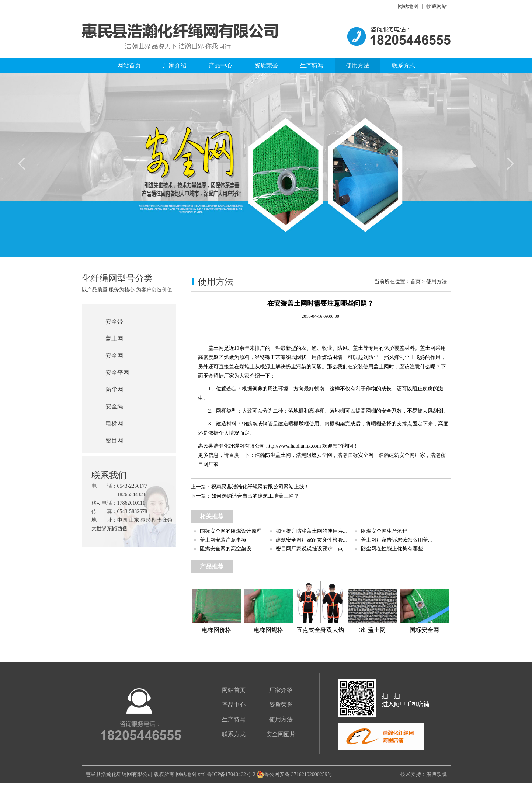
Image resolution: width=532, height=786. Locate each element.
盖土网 (114, 339)
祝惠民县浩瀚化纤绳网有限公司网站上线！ (260, 487)
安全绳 (114, 406)
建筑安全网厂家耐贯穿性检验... (311, 540)
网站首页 (129, 65)
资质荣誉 (266, 65)
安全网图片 (281, 734)
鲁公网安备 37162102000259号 (295, 774)
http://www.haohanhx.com (293, 446)
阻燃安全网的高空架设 (226, 549)
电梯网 (114, 423)
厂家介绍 (175, 65)
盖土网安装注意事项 (223, 540)
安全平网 (117, 373)
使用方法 (358, 65)
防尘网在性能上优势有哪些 (392, 549)
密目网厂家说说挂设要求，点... (311, 549)
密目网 (114, 440)
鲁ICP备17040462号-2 (231, 774)
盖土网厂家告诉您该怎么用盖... (397, 540)
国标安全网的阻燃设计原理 (231, 531)
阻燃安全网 (319, 455)
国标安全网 (361, 455)
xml (202, 774)
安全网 (114, 356)
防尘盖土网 (278, 455)
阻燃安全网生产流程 (384, 531)
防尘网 (114, 389)
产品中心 (220, 65)
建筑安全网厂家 (407, 455)
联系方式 (403, 65)
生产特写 (312, 65)
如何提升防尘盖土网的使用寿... (311, 531)
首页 (415, 281)
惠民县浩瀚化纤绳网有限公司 (119, 774)
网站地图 (408, 6)
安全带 (114, 322)
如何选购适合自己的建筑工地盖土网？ (255, 496)
